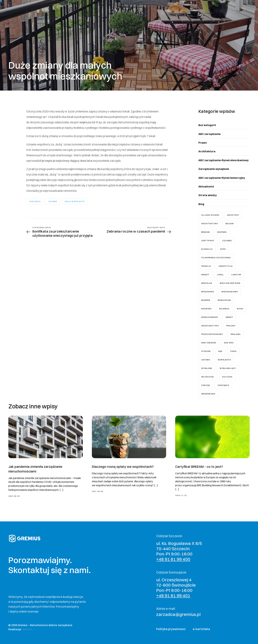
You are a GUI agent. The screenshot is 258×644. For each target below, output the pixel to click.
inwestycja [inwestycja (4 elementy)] (226, 266)
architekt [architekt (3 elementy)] (233, 215)
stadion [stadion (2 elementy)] (206, 351)
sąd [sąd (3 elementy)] (220, 351)
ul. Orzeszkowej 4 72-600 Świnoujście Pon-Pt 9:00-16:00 (176, 587)
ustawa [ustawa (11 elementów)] (206, 360)
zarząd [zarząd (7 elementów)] (206, 385)
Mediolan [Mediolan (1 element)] (207, 283)
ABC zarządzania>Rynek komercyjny (222, 178)
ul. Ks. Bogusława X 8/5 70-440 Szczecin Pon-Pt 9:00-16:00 (179, 551)
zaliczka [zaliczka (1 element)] (227, 377)
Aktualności (206, 187)
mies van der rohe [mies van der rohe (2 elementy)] (230, 283)
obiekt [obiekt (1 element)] (229, 317)
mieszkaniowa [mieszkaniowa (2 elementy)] (230, 292)
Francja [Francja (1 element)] (206, 266)
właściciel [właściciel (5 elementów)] (208, 377)
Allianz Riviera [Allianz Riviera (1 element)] (210, 215)
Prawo (203, 143)
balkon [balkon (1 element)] (230, 224)
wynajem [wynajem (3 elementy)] (207, 368)
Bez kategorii (207, 125)
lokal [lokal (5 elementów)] (220, 275)
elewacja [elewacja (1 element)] (207, 249)
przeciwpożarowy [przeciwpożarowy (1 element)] (212, 334)
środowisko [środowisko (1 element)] (208, 394)
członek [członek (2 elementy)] (227, 241)
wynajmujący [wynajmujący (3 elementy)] (228, 368)
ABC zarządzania (209, 134)
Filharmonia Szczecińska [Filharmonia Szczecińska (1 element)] (216, 258)
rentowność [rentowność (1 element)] (209, 343)
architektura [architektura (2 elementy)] (210, 224)
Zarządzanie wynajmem (214, 169)
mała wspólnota (75, 201)
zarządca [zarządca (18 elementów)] (223, 385)
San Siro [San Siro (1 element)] (229, 343)
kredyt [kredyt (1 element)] (205, 275)
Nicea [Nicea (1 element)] (240, 309)
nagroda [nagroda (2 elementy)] (206, 309)
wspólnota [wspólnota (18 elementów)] (224, 360)
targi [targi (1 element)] (233, 351)
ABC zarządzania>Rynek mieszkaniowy (223, 160)
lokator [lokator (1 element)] (236, 275)
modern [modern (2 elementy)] (206, 300)
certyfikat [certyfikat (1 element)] (208, 241)
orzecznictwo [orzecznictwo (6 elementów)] (210, 326)
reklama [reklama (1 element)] (236, 334)
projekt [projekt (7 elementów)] (231, 326)
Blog (201, 204)
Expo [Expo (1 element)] (223, 249)
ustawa (53, 201)
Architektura (207, 151)
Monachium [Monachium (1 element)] (224, 300)
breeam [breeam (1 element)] (206, 232)
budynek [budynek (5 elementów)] (222, 232)
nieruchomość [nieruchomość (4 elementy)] (210, 317)
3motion (27, 629)
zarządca (35, 201)
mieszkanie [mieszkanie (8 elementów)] (208, 292)
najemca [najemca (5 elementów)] (224, 309)
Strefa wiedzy (208, 195)
